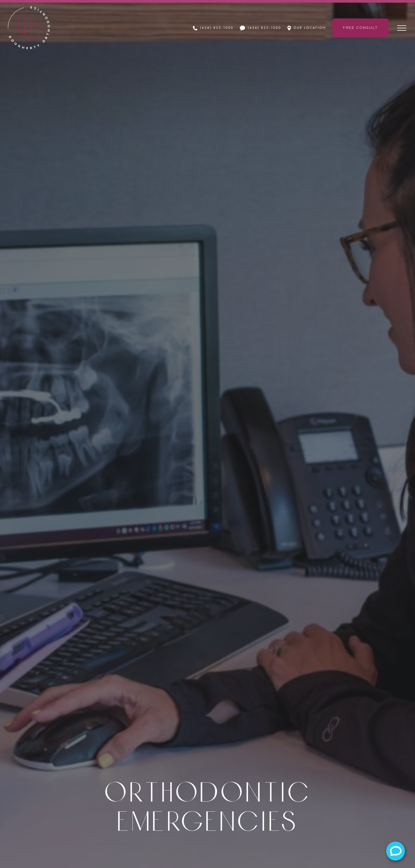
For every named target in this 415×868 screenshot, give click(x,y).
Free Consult (360, 28)
